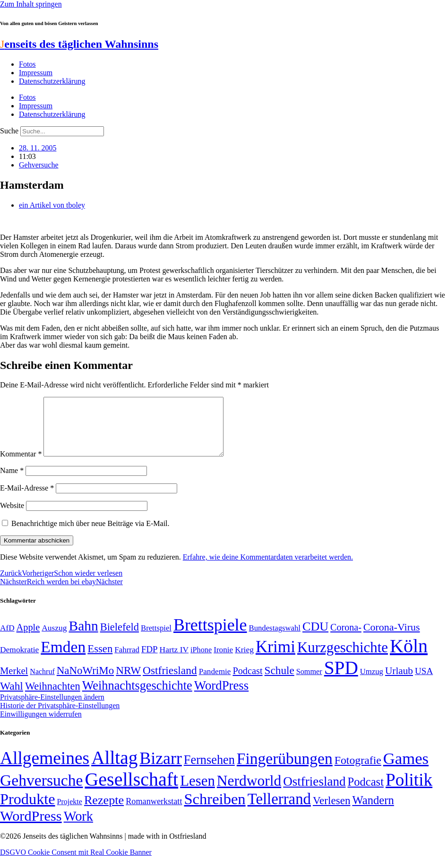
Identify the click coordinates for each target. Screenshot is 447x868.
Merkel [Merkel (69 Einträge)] (14, 682)
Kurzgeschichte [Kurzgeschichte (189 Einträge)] (343, 659)
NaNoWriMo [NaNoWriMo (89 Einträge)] (85, 682)
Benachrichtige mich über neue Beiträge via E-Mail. (90, 535)
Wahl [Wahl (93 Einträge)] (12, 697)
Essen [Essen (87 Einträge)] (100, 660)
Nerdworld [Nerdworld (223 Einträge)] (249, 792)
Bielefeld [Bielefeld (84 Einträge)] (120, 638)
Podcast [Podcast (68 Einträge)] (247, 682)
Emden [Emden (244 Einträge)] (63, 658)
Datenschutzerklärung (52, 81)
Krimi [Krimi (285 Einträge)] (275, 658)
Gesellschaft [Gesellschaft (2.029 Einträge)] (131, 791)
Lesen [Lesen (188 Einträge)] (198, 792)
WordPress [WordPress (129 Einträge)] (221, 697)
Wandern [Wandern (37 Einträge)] (373, 811)
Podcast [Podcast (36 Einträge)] (366, 793)
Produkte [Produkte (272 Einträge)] (28, 810)
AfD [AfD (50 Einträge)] (7, 639)
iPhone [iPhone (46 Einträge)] (201, 661)
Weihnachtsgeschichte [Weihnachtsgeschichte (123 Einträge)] (137, 697)
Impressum (36, 73)
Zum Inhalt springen (31, 4)
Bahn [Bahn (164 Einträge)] (84, 637)
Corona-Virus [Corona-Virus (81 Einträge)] (392, 638)
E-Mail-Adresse (27, 499)
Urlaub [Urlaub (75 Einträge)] (399, 682)
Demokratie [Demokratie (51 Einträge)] (19, 661)
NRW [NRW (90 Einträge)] (128, 682)
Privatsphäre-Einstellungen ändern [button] (52, 708)
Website (12, 517)
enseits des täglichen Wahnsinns (79, 44)
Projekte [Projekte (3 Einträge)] (70, 813)
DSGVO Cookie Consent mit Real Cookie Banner (76, 864)
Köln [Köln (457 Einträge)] (409, 657)
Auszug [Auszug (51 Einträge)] (54, 639)
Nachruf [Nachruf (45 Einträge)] (42, 683)
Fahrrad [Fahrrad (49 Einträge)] (127, 661)
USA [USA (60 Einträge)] (424, 682)
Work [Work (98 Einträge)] (78, 828)
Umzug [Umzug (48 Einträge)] (372, 683)
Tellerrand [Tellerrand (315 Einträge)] (279, 810)
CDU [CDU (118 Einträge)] (315, 638)
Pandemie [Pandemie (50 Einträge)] (215, 683)
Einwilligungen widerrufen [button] (41, 725)
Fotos (27, 64)
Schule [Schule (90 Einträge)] (279, 682)
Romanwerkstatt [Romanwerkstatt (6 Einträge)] (154, 813)
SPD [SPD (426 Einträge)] (341, 679)
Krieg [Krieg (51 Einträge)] (244, 661)
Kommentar (21, 465)
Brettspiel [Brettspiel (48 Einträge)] (156, 639)
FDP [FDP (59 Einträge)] (150, 661)
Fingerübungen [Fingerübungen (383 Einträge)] (285, 770)
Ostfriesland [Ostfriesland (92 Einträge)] (170, 682)
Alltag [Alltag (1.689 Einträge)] (114, 769)
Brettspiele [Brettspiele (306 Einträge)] (210, 636)
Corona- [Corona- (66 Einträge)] (346, 639)
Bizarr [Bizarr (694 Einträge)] (161, 770)
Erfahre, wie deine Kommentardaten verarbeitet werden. (268, 568)
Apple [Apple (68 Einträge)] (28, 639)
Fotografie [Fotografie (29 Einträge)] (358, 772)
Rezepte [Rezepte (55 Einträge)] (104, 811)
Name (12, 482)
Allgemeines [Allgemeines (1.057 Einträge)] (45, 769)
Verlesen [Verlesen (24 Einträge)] (331, 812)
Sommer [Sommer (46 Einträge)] (309, 683)
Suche (9, 131)
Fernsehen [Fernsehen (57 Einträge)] (209, 771)
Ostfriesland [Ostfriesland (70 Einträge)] (314, 793)
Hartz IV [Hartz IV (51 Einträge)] (174, 661)
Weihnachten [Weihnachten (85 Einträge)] (53, 697)
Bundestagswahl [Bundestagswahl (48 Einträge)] (275, 639)
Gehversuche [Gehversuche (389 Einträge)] (41, 792)
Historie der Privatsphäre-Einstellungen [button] (60, 717)
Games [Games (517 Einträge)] (406, 770)
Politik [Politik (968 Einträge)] (409, 791)
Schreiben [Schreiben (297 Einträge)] (215, 810)
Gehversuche (39, 165)
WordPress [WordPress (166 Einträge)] (31, 827)
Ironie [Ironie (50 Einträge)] (223, 661)
